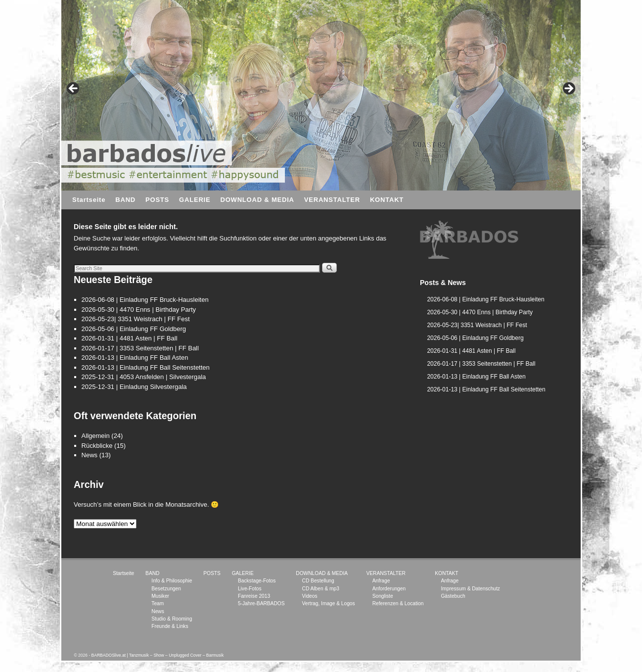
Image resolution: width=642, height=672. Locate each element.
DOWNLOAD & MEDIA (257, 200)
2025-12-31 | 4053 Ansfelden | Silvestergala (144, 377)
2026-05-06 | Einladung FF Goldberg (134, 329)
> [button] (568, 89)
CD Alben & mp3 (321, 589)
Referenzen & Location (398, 603)
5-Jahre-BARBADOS (261, 603)
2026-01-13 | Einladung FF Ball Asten (135, 358)
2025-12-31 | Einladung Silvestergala (134, 387)
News (90, 455)
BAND (125, 200)
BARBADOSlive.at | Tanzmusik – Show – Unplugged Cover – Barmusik (158, 655)
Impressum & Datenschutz (470, 589)
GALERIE (195, 200)
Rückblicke (97, 446)
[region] (469, 240)
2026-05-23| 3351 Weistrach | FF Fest (136, 319)
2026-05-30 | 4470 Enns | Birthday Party (139, 310)
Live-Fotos (250, 589)
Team (158, 603)
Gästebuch (453, 596)
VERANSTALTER (332, 200)
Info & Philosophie (172, 581)
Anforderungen (389, 589)
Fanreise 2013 (254, 596)
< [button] (74, 89)
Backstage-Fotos (257, 581)
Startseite (89, 200)
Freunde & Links (170, 626)
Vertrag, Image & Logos (329, 603)
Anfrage (381, 581)
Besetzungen (166, 589)
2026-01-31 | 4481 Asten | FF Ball (130, 338)
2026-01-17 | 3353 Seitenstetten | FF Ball (140, 348)
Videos (310, 596)
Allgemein (96, 436)
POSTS (157, 200)
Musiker (160, 596)
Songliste (383, 596)
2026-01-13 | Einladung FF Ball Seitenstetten (146, 367)
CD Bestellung (318, 581)
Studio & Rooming (172, 619)
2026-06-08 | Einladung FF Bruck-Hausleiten (145, 300)
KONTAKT (387, 200)
